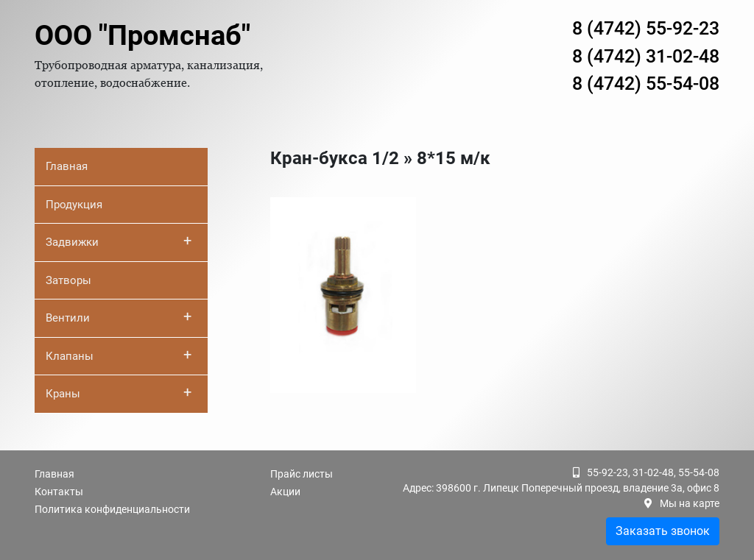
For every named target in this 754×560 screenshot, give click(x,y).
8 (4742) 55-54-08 (646, 84)
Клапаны (119, 355)
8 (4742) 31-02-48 (646, 56)
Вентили (119, 316)
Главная (67, 166)
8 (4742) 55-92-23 (646, 28)
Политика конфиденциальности (112, 509)
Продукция (74, 205)
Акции (285, 492)
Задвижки (119, 241)
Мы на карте (690, 503)
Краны (119, 392)
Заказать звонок (663, 531)
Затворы (68, 280)
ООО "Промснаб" (142, 35)
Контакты (59, 492)
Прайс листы (302, 474)
